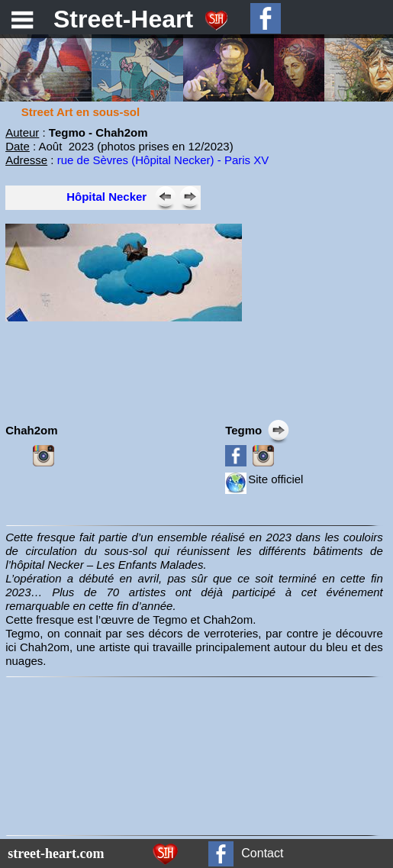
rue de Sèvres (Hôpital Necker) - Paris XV (163, 160)
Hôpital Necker (106, 197)
